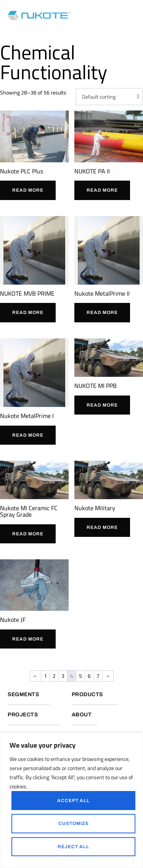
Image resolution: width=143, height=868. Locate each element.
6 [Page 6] (89, 676)
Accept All (73, 801)
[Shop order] (109, 97)
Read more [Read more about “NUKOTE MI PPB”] (102, 405)
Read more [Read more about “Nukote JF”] (28, 639)
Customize (74, 823)
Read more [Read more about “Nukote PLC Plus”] (28, 190)
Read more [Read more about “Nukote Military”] (102, 527)
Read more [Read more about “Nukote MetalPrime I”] (28, 435)
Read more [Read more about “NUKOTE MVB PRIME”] (28, 312)
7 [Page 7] (98, 676)
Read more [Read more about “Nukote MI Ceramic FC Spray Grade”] (28, 534)
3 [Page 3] (63, 676)
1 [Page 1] (45, 676)
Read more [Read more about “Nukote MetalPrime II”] (102, 312)
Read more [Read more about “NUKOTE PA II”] (102, 190)
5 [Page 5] (80, 676)
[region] (71, 800)
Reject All (73, 847)
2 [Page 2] (54, 676)
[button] (133, 15)
